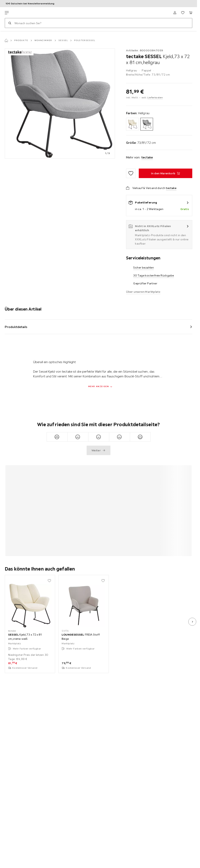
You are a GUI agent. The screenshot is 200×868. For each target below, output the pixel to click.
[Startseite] (6, 40)
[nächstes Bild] (192, 622)
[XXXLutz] (23, 13)
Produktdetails (16, 327)
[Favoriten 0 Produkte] (183, 13)
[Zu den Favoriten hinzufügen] (131, 173)
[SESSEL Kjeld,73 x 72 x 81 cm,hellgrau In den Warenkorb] (166, 173)
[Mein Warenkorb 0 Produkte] (191, 13)
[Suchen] (10, 23)
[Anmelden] (175, 13)
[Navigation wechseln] (7, 13)
